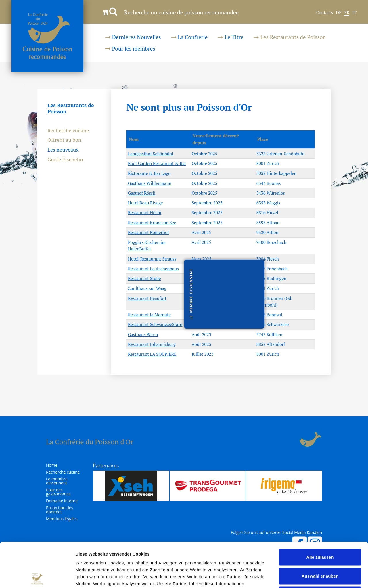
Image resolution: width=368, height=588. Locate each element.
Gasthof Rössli (142, 193)
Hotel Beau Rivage (145, 203)
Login (295, 440)
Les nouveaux (63, 150)
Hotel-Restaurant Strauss (152, 259)
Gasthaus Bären (143, 334)
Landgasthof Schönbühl (151, 154)
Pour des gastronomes (58, 492)
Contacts (325, 13)
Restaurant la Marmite (149, 315)
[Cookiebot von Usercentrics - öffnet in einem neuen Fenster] (37, 577)
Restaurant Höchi (145, 212)
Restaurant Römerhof (148, 232)
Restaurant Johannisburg (152, 344)
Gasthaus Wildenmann (150, 183)
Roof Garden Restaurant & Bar (157, 163)
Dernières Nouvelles (133, 37)
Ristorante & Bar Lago (149, 173)
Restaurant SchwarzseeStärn (155, 324)
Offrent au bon (64, 140)
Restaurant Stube (144, 278)
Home (52, 465)
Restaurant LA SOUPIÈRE (152, 354)
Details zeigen (306, 577)
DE (339, 13)
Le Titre (231, 37)
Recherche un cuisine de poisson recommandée (171, 12)
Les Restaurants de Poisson (290, 37)
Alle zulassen (320, 513)
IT (354, 13)
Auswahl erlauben (320, 532)
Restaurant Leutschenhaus (153, 269)
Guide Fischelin (65, 160)
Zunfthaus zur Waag (147, 288)
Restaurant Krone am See (152, 223)
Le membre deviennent (57, 481)
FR (347, 13)
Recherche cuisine (68, 131)
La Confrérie (189, 37)
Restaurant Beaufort (147, 298)
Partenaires (106, 465)
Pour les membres (130, 48)
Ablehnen (320, 550)
